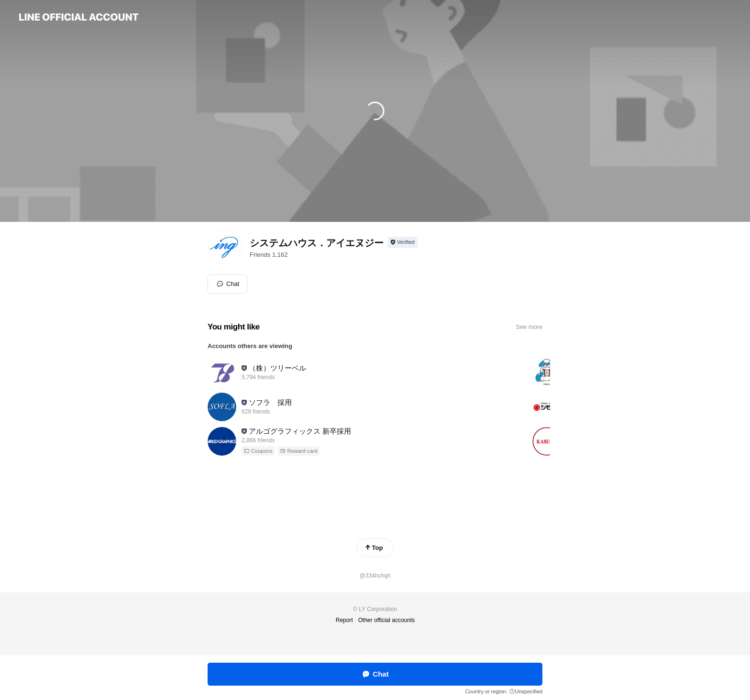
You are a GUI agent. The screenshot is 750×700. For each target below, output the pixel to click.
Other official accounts (387, 620)
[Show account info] (403, 242)
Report (344, 620)
